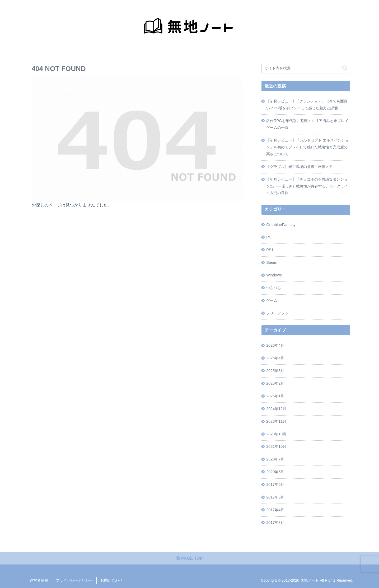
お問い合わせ (111, 580)
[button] (345, 68)
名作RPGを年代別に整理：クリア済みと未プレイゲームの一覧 (307, 124)
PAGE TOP (190, 558)
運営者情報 (39, 580)
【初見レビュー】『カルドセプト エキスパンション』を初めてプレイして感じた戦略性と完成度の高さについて (307, 147)
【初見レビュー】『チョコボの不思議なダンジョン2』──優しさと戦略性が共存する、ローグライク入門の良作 (307, 186)
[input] (306, 68)
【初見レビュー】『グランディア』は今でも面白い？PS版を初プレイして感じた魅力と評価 (307, 105)
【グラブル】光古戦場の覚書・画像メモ (300, 167)
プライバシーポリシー (74, 580)
